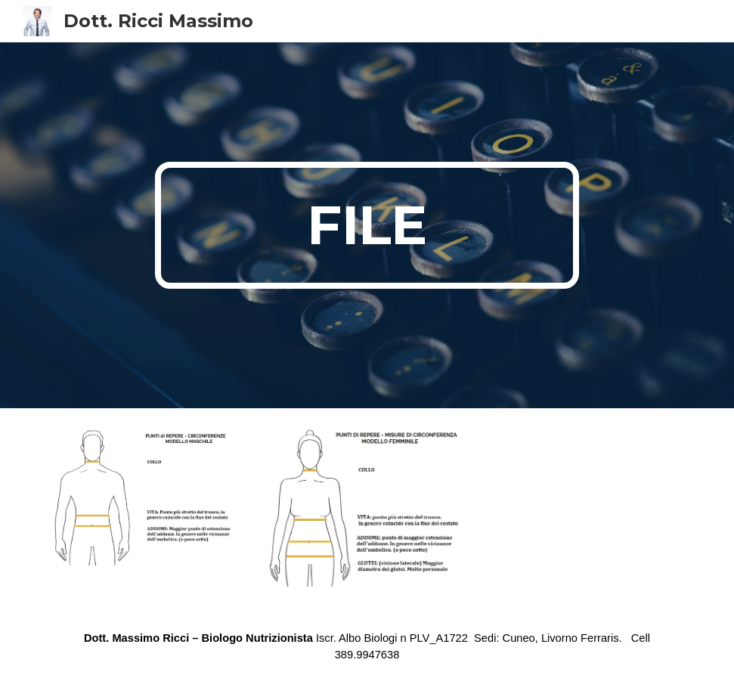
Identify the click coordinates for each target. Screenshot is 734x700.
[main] (367, 225)
